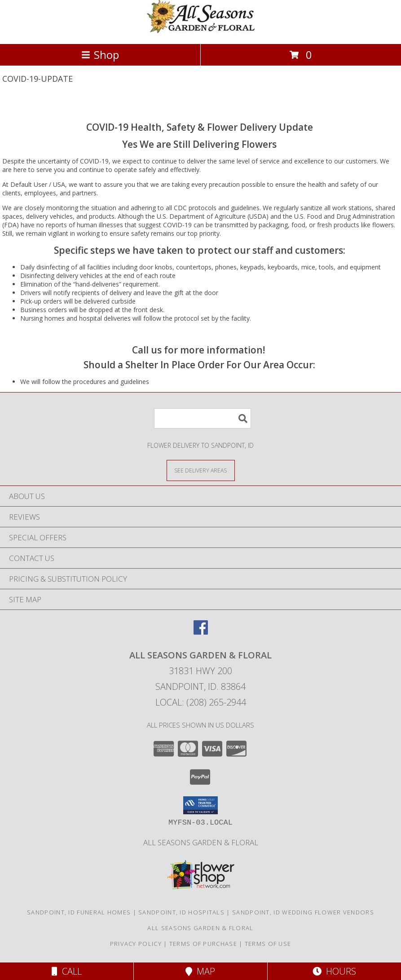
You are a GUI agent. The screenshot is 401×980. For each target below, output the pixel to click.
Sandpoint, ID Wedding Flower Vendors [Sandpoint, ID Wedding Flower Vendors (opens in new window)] (303, 912)
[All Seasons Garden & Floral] (201, 31)
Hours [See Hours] (334, 971)
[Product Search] (203, 418)
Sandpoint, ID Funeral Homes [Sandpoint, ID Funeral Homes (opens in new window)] (79, 912)
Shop (100, 55)
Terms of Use (268, 944)
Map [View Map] (200, 971)
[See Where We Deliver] (201, 470)
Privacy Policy (136, 944)
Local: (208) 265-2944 (201, 702)
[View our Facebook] (201, 632)
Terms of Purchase (203, 944)
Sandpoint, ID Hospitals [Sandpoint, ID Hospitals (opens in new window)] (181, 912)
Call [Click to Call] (67, 971)
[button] (200, 805)
